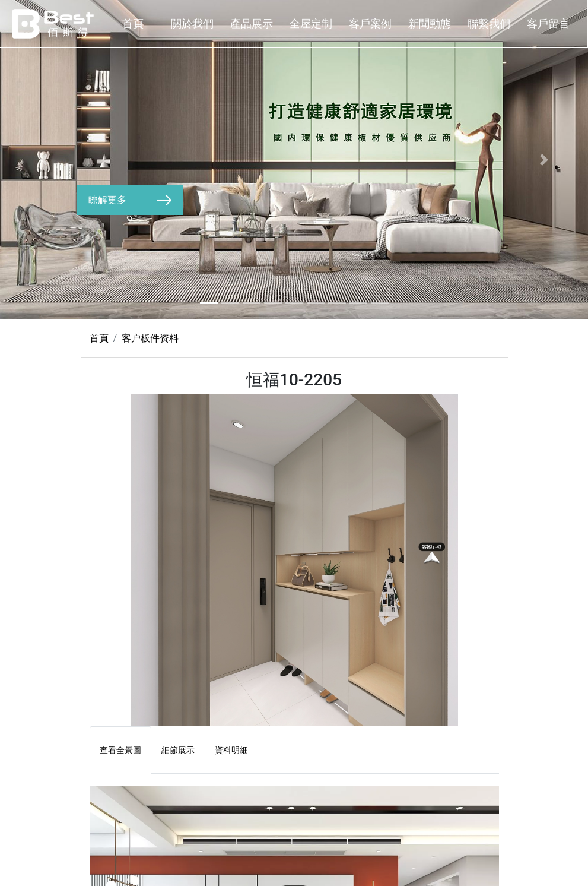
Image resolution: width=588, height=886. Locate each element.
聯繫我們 (489, 23)
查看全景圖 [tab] (120, 750)
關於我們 (192, 23)
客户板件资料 (150, 338)
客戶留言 (548, 23)
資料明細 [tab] (231, 750)
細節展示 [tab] (178, 750)
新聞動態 (430, 23)
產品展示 (252, 23)
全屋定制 (311, 23)
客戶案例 (370, 23)
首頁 (133, 23)
